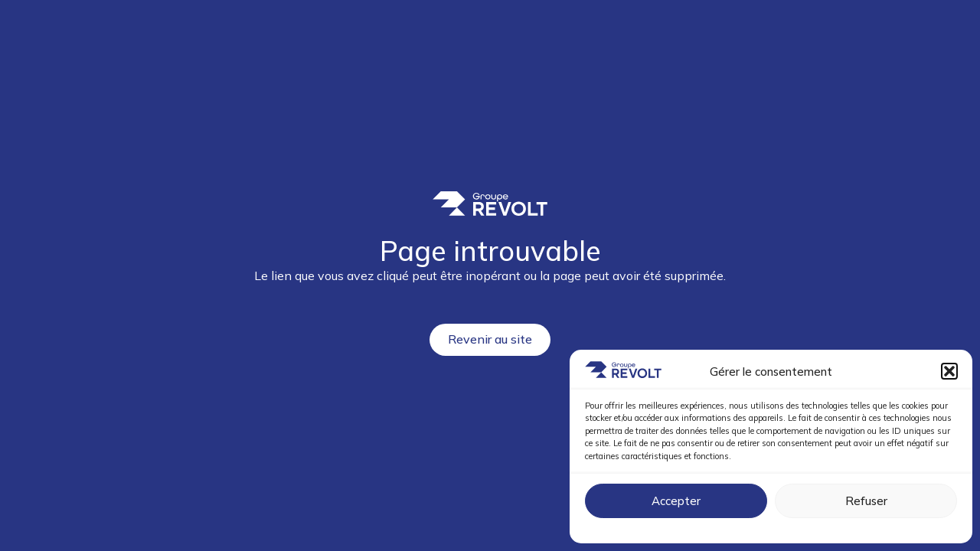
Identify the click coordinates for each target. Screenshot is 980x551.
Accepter (676, 501)
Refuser (866, 501)
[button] (949, 371)
